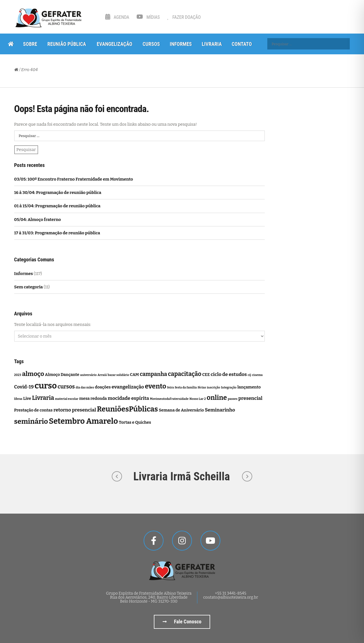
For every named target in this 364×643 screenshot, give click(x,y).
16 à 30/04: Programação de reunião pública (58, 193)
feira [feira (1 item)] (171, 387)
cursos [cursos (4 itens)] (66, 387)
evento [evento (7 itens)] (155, 386)
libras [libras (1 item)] (18, 399)
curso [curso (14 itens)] (45, 386)
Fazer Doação (184, 17)
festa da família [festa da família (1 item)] (186, 387)
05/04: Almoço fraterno (38, 220)
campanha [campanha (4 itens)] (153, 374)
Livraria (212, 44)
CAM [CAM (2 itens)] (135, 375)
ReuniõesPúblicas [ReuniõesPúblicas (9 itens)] (128, 409)
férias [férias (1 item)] (202, 387)
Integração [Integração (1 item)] (229, 387)
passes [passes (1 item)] (233, 399)
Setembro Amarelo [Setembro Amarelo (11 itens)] (83, 421)
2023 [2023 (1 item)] (18, 375)
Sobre (30, 44)
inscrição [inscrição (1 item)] (213, 387)
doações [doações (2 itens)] (103, 387)
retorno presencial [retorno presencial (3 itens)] (75, 410)
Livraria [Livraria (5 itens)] (43, 398)
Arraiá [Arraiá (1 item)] (102, 375)
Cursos (151, 44)
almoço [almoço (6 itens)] (33, 374)
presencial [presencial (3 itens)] (250, 398)
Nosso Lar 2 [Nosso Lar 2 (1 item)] (198, 399)
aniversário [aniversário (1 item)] (88, 375)
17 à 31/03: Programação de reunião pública (57, 233)
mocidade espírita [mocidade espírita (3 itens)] (128, 398)
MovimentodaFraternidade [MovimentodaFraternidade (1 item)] (169, 399)
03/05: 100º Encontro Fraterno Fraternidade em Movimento (74, 179)
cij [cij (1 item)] (249, 375)
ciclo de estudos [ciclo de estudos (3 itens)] (229, 374)
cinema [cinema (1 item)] (257, 375)
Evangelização (114, 44)
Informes (181, 44)
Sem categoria (29, 287)
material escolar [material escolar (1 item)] (67, 399)
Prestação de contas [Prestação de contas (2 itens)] (33, 410)
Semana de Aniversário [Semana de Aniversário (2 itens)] (181, 410)
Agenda (117, 17)
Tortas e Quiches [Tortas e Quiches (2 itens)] (135, 422)
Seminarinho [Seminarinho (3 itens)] (220, 410)
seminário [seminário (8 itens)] (31, 421)
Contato (242, 44)
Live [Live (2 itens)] (27, 398)
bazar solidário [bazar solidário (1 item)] (118, 375)
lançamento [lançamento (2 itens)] (249, 387)
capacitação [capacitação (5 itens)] (185, 374)
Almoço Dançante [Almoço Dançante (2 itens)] (62, 375)
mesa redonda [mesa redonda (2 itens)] (93, 398)
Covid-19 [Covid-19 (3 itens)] (24, 387)
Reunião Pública (67, 44)
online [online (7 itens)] (217, 398)
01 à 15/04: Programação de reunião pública (57, 206)
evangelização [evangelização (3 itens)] (128, 387)
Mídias (148, 17)
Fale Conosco (182, 622)
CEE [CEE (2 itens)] (206, 375)
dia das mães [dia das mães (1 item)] (85, 387)
